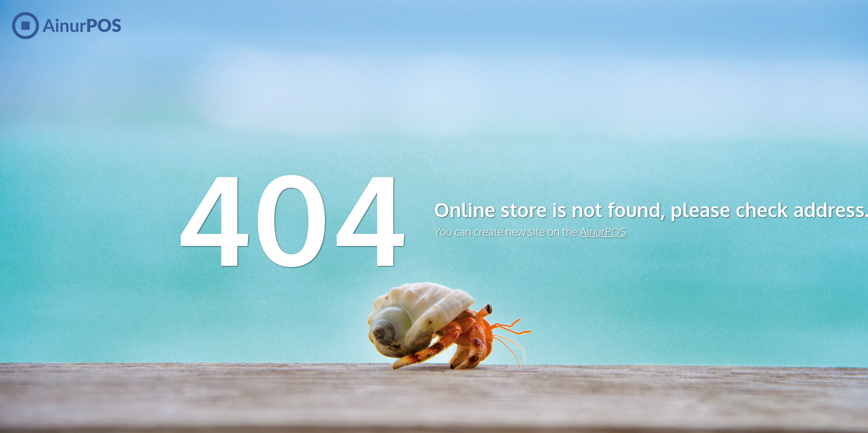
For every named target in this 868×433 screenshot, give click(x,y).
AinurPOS (603, 232)
